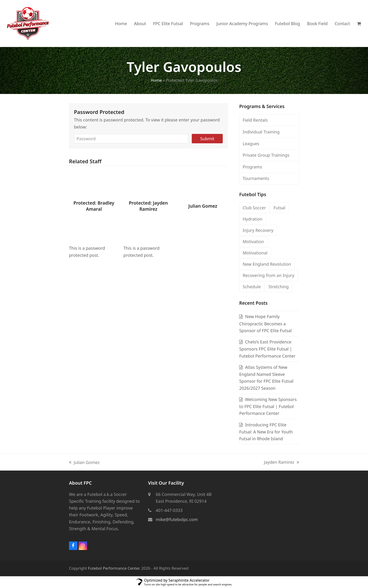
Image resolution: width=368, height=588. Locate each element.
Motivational (255, 253)
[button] (359, 23)
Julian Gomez (203, 206)
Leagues (251, 144)
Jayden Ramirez (282, 462)
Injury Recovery (258, 230)
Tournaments (256, 178)
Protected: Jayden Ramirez (148, 206)
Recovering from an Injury (268, 275)
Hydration (253, 219)
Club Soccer (254, 208)
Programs (252, 167)
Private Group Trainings (266, 155)
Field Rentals (255, 120)
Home (156, 80)
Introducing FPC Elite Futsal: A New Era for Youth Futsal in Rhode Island (266, 432)
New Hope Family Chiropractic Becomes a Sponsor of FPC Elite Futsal (265, 323)
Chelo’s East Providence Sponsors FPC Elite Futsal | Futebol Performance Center (267, 349)
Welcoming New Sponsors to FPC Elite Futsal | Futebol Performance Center (268, 406)
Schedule (252, 287)
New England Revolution (267, 264)
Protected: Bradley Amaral (94, 206)
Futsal (279, 208)
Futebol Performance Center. (114, 568)
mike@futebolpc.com (177, 519)
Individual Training (261, 132)
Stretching (278, 287)
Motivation (253, 241)
